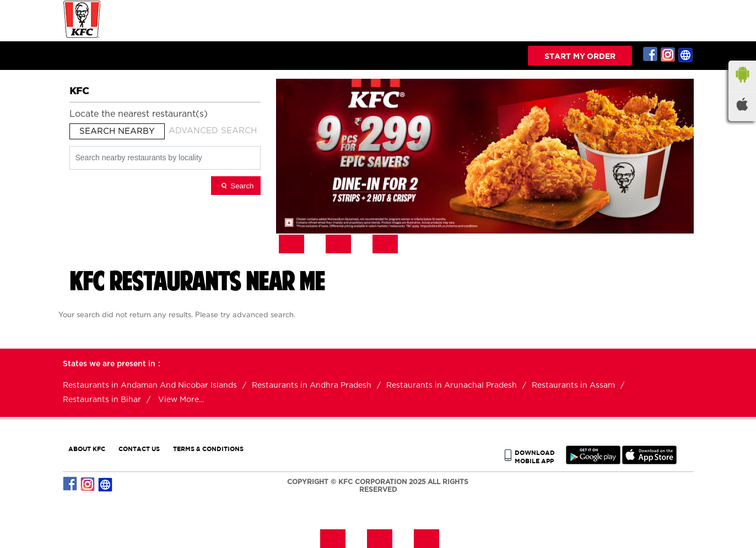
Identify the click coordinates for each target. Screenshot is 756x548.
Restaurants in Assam (573, 386)
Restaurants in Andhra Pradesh (312, 386)
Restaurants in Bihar (102, 400)
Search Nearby (117, 131)
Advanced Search (213, 131)
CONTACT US (139, 449)
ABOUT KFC (87, 449)
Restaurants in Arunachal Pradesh (452, 386)
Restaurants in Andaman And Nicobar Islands (150, 386)
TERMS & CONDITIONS (208, 449)
